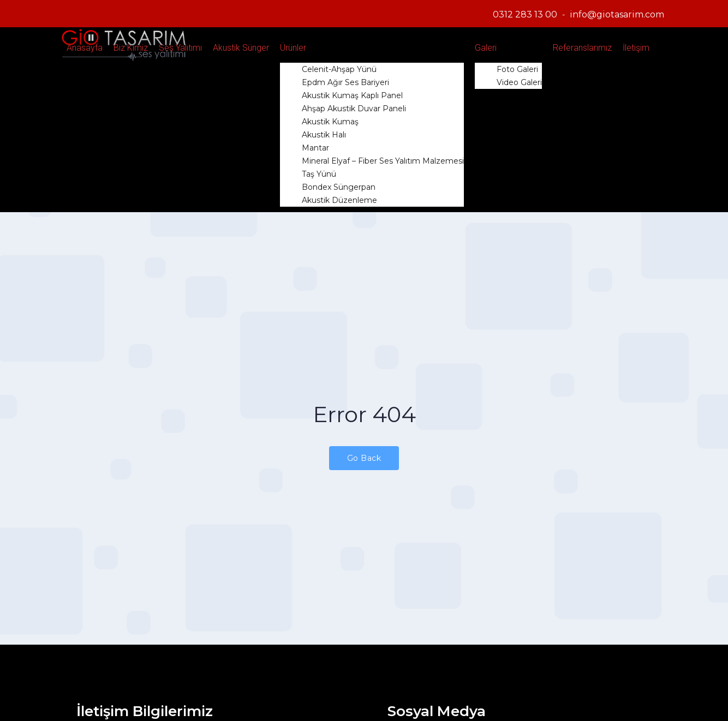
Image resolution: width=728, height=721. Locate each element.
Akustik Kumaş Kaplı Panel (352, 95)
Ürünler (293, 48)
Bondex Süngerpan (339, 187)
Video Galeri (519, 82)
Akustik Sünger (241, 48)
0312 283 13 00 (525, 14)
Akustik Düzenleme (339, 200)
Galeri (486, 48)
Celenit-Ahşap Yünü (339, 69)
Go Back (364, 458)
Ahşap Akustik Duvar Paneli (354, 109)
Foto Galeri (517, 69)
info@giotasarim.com (617, 14)
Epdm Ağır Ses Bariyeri (345, 82)
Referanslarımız (582, 48)
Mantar (315, 148)
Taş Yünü (319, 174)
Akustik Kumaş (330, 122)
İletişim (636, 48)
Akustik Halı (324, 135)
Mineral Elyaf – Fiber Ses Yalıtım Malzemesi (383, 161)
